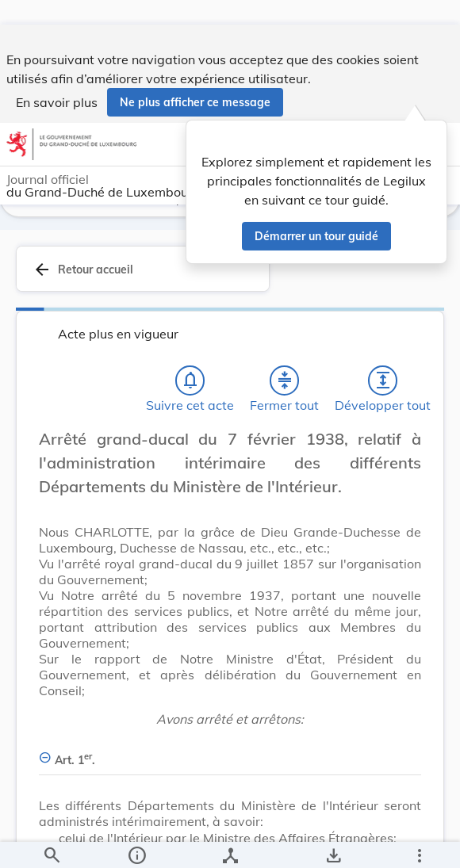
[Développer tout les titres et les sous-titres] (383, 391)
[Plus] (419, 843)
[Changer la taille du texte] (404, 467)
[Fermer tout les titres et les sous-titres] (285, 391)
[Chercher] (52, 843)
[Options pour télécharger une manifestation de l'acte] (333, 843)
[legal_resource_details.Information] (137, 843)
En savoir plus (57, 78)
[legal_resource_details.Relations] (230, 843)
